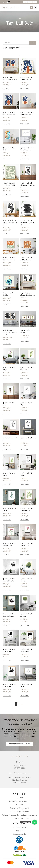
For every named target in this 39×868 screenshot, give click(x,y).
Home (19, 18)
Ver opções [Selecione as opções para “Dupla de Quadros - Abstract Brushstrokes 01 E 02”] (7, 344)
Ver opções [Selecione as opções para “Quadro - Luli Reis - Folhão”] (7, 484)
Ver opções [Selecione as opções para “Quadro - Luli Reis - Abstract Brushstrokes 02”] (7, 234)
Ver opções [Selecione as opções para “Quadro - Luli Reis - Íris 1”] (25, 449)
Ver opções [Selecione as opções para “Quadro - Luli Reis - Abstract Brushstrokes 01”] (25, 234)
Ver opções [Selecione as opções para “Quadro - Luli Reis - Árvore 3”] (25, 590)
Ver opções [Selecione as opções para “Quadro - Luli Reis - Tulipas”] (7, 379)
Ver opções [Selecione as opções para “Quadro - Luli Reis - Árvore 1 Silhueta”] (7, 625)
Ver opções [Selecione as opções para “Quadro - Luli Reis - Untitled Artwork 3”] (7, 194)
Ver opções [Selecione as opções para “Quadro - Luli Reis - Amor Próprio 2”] (25, 660)
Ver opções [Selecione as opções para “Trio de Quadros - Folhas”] (25, 341)
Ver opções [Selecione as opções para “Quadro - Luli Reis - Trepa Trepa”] (25, 379)
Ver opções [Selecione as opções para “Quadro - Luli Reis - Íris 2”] (7, 449)
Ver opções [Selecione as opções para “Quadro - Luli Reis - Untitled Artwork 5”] (7, 124)
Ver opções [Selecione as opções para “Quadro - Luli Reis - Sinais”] (25, 696)
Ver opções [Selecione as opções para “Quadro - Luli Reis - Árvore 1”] (25, 625)
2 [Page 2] (19, 704)
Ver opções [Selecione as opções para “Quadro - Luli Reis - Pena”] (7, 414)
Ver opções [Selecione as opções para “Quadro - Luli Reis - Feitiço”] (25, 484)
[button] (31, 8)
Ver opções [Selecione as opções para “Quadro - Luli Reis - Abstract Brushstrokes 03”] (25, 196)
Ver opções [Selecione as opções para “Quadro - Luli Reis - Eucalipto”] (7, 520)
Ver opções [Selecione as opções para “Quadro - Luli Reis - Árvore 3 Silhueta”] (7, 590)
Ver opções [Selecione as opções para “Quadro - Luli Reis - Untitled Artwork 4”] (25, 124)
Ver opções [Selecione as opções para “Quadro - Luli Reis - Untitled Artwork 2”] (7, 269)
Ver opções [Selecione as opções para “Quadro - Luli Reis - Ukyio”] (7, 159)
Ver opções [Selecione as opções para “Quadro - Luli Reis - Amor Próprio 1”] (7, 696)
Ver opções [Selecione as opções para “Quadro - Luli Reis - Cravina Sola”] (25, 555)
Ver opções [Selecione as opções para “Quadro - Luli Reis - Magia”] (25, 414)
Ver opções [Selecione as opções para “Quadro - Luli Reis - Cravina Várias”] (7, 555)
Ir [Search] (33, 43)
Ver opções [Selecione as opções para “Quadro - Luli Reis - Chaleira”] (7, 304)
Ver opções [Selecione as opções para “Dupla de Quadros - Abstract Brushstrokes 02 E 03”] (25, 306)
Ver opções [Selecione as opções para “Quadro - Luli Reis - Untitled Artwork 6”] (25, 89)
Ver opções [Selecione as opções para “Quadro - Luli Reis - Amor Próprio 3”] (7, 660)
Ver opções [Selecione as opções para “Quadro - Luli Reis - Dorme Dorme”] (25, 520)
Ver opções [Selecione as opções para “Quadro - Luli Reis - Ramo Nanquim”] (25, 159)
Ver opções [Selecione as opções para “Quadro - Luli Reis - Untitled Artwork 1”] (25, 269)
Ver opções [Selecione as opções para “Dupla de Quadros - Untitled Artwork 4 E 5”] (7, 89)
